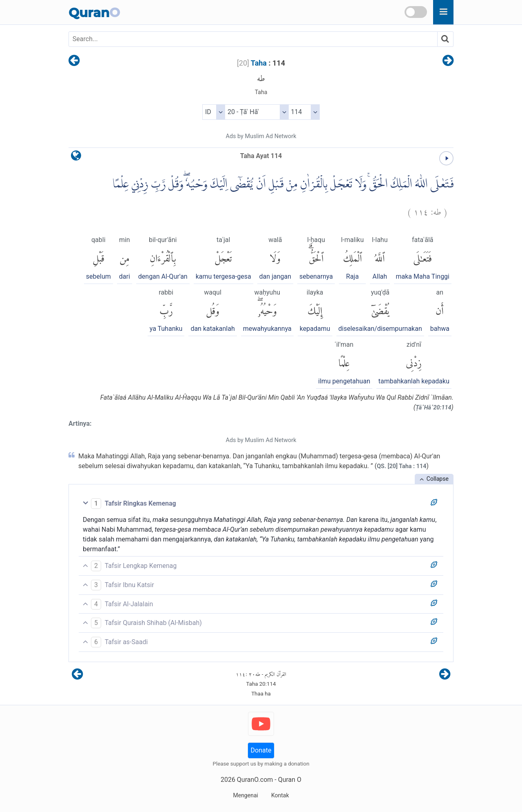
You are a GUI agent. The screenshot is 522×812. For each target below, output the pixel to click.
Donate (261, 750)
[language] (76, 157)
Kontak (280, 795)
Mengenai (245, 795)
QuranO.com (255, 780)
